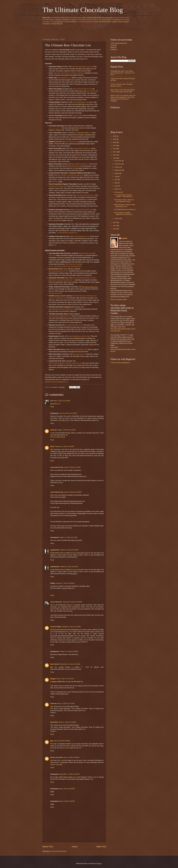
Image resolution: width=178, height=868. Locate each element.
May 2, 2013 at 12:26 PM (62, 401)
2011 (115, 226)
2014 (115, 155)
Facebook (114, 45)
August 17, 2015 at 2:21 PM (68, 537)
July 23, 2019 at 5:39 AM (62, 741)
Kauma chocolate (56, 757)
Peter (52, 446)
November (118, 164)
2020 (115, 136)
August (117, 173)
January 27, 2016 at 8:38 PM (65, 583)
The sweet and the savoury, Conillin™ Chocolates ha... (124, 196)
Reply (52, 407)
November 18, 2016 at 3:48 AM (70, 664)
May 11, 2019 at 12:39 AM (68, 722)
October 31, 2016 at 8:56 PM (69, 651)
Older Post (101, 847)
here (86, 59)
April (116, 186)
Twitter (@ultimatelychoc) (119, 43)
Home (75, 847)
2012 (115, 222)
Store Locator (53, 220)
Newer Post (48, 847)
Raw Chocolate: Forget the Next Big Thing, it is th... (125, 205)
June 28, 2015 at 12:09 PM (73, 492)
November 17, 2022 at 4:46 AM (69, 774)
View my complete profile (119, 299)
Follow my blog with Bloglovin (120, 363)
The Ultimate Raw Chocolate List (125, 209)
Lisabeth (124, 238)
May (116, 183)
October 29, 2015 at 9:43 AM (69, 550)
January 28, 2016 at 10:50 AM (72, 602)
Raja (52, 741)
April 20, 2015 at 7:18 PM (72, 467)
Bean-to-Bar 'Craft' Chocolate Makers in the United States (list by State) (123, 91)
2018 (115, 142)
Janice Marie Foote (57, 467)
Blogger (53, 679)
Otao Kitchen (55, 664)
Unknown (54, 430)
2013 (115, 158)
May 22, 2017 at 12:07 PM (65, 679)
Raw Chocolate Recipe (58, 437)
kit (92, 325)
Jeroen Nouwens (56, 602)
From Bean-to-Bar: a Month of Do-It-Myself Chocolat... (124, 201)
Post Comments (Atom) (59, 851)
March (117, 189)
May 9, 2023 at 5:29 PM (67, 789)
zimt (52, 401)
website (91, 345)
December (118, 161)
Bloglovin (114, 47)
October (117, 167)
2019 (115, 139)
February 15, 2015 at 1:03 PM (64, 446)
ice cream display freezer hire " (72, 748)
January (117, 218)
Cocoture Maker (56, 627)
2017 (115, 146)
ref (50, 155)
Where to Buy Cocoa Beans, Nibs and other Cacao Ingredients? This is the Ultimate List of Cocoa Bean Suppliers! (123, 98)
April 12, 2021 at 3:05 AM (71, 757)
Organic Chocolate (56, 765)
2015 (115, 152)
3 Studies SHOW (56, 682)
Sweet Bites (54, 722)
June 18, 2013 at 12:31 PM (68, 413)
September (118, 170)
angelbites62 (55, 550)
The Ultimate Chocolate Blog (83, 10)
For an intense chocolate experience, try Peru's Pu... (124, 214)
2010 (115, 229)
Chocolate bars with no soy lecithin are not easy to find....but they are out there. (123, 73)
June (116, 180)
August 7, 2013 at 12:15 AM (66, 430)
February (118, 192)
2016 (115, 149)
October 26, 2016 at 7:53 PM (71, 627)
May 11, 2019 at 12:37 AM (66, 703)
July (116, 177)
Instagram (114, 49)
